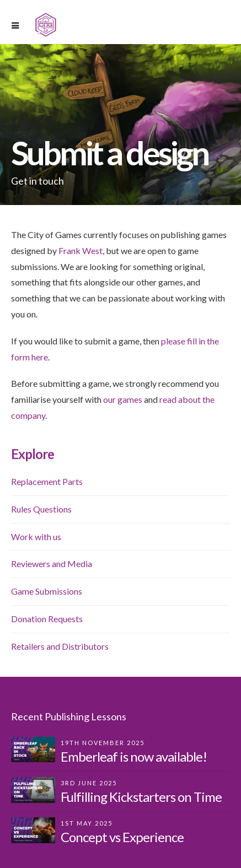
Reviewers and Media (52, 564)
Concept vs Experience (122, 837)
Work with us (36, 537)
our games (123, 399)
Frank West (81, 250)
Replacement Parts (47, 481)
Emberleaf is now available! (134, 756)
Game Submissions (47, 591)
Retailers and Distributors (60, 646)
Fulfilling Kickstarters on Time (141, 797)
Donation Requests (47, 619)
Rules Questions (41, 509)
